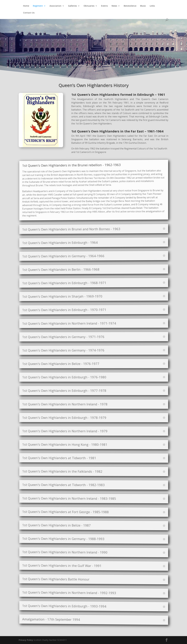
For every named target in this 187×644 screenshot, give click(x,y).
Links (152, 6)
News (114, 6)
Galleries (72, 6)
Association (55, 6)
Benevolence (130, 6)
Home (26, 6)
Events (104, 6)
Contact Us (29, 13)
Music (143, 6)
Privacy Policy (26, 640)
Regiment (38, 6)
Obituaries (89, 6)
